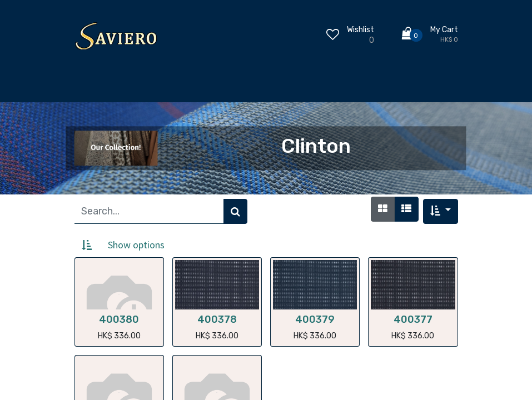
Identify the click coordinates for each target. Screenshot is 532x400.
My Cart (444, 30)
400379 (315, 319)
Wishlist (361, 30)
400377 (413, 319)
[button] (441, 211)
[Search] (235, 211)
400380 (119, 319)
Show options (136, 245)
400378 (217, 319)
